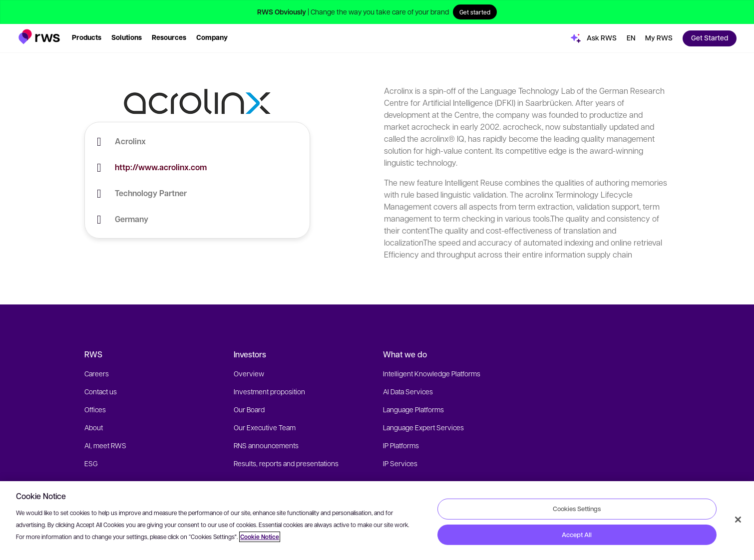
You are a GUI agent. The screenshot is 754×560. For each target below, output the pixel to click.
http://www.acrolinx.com (161, 167)
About (94, 427)
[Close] (738, 520)
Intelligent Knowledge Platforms (432, 373)
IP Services (400, 463)
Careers (97, 373)
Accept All (577, 535)
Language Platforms (413, 409)
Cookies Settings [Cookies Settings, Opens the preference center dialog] (577, 509)
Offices (95, 409)
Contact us (101, 391)
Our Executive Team (265, 427)
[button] (39, 37)
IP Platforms (401, 445)
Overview (249, 373)
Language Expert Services (423, 427)
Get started (475, 12)
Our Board (249, 409)
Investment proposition (269, 391)
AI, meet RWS (105, 445)
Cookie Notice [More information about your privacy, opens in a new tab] (260, 537)
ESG (91, 463)
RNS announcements (266, 445)
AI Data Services (408, 391)
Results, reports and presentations (286, 463)
